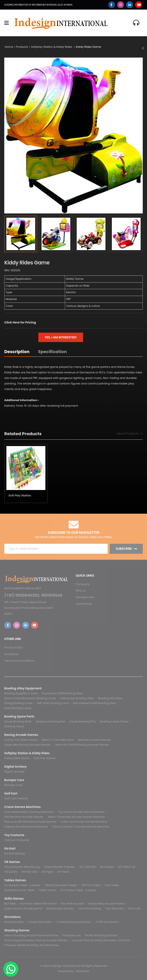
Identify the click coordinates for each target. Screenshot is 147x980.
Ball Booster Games (61, 908)
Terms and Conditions (19, 661)
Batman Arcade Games (94, 740)
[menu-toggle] (6, 23)
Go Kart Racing (14, 853)
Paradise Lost (72, 935)
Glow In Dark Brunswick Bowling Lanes (30, 698)
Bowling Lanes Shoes (114, 721)
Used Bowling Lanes (18, 708)
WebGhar (83, 971)
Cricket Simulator (40, 922)
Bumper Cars (13, 785)
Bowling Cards (14, 726)
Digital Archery (14, 772)
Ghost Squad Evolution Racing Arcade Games (36, 940)
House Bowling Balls (18, 721)
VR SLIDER (11, 872)
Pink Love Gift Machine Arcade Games (30, 822)
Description (17, 352)
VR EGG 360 (29, 872)
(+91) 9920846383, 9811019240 (33, 595)
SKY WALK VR (127, 867)
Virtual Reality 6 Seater (59, 867)
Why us (81, 591)
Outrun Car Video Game (21, 740)
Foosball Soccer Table (19, 890)
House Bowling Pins (83, 721)
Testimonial (84, 604)
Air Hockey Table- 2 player (23, 885)
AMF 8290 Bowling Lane (53, 703)
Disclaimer (12, 654)
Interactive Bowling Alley (77, 698)
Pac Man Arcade (72, 904)
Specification (52, 352)
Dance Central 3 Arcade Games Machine (81, 827)
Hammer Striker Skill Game (38, 904)
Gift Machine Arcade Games (24, 817)
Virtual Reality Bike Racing (22, 867)
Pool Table (112, 885)
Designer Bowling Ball (50, 721)
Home (9, 47)
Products (22, 47)
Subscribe (124, 549)
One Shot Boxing (90, 908)
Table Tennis (47, 890)
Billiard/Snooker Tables (61, 885)
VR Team (64, 872)
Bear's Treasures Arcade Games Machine (76, 817)
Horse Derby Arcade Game (106, 904)
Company (83, 584)
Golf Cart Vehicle (16, 798)
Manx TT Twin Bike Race (58, 740)
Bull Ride (10, 904)
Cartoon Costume (17, 840)
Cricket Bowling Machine (74, 922)
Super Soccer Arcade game (23, 908)
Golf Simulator (14, 922)
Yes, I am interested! (61, 337)
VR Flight (47, 872)
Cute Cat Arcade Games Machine (84, 822)
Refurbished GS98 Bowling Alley (95, 703)
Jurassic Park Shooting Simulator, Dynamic (101, 940)
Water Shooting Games (101, 935)
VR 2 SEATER (87, 867)
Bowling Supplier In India (21, 693)
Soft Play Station (20, 495)
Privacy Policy (14, 647)
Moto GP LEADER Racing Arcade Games (82, 745)
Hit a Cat (134, 908)
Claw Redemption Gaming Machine (29, 812)
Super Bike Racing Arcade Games (28, 745)
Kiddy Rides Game (88, 47)
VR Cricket (107, 867)
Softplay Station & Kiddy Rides (52, 47)
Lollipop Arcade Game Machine (26, 827)
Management (85, 597)
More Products (128, 434)
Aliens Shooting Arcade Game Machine (31, 935)
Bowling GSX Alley (110, 698)
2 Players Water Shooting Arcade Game (32, 945)
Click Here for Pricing (20, 322)
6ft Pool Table (91, 885)
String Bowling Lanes (18, 703)
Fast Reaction (115, 908)
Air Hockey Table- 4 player (78, 890)
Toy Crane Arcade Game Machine (81, 812)
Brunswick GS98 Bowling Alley (62, 693)
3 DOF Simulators (107, 922)
